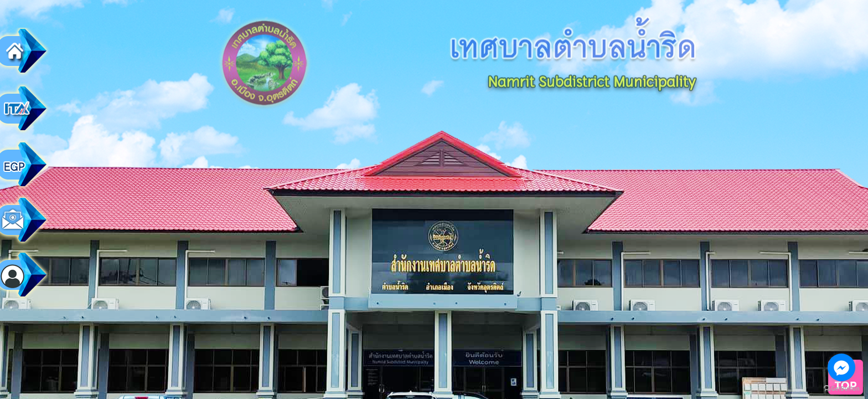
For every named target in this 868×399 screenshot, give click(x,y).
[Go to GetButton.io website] (841, 388)
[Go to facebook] (841, 367)
